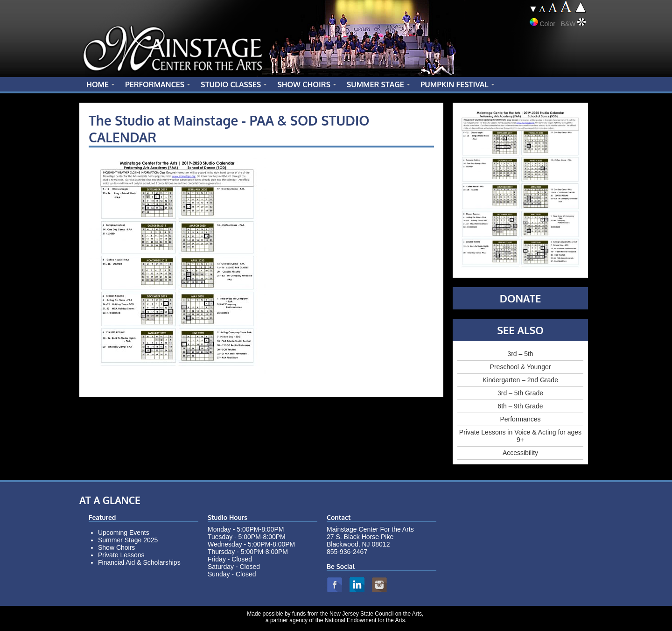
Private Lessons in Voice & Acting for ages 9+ (520, 436)
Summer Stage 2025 (128, 540)
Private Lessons (121, 555)
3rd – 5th (520, 354)
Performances (520, 419)
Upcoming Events (124, 533)
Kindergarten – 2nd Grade (520, 380)
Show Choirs (116, 547)
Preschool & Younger (521, 367)
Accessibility (520, 453)
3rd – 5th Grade (520, 393)
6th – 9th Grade (520, 406)
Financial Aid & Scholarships (139, 562)
